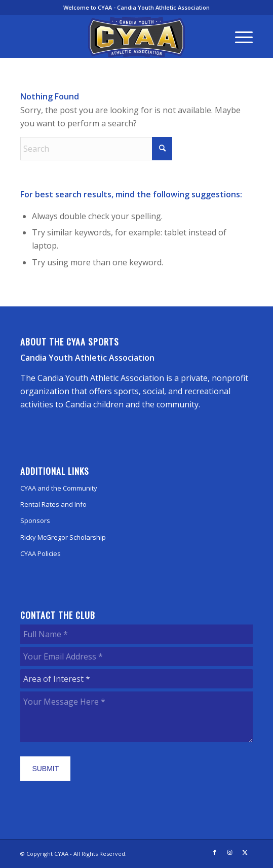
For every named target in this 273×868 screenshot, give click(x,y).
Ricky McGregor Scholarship (63, 537)
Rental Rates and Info (53, 504)
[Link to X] (245, 852)
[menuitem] (239, 37)
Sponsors (35, 520)
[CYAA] (136, 37)
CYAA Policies (41, 553)
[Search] (96, 149)
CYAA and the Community (59, 488)
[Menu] (239, 37)
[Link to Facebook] (215, 852)
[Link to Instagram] (230, 852)
